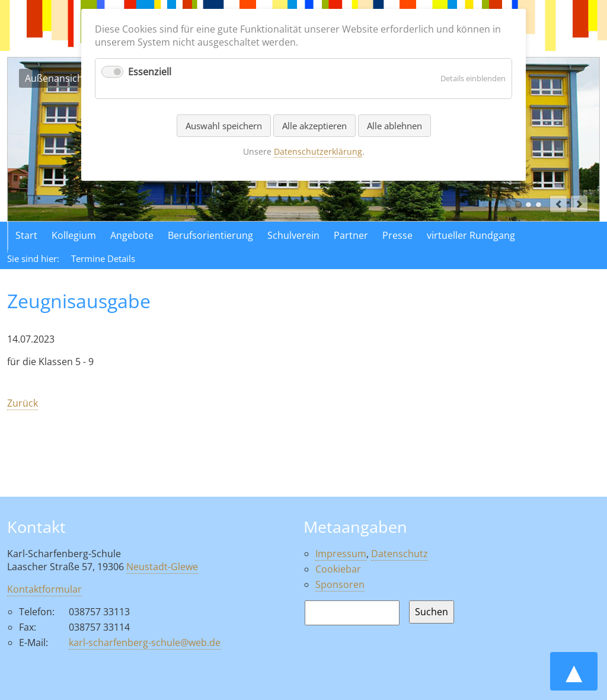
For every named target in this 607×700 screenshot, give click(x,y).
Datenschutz (400, 554)
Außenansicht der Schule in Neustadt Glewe (518, 205)
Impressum (341, 554)
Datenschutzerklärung (318, 151)
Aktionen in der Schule (539, 205)
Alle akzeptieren (314, 126)
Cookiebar (338, 569)
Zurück (23, 403)
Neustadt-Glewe (162, 567)
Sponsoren (340, 584)
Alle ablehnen (394, 126)
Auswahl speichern (224, 126)
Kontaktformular (44, 589)
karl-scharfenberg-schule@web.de (145, 643)
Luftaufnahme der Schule (528, 205)
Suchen (432, 612)
